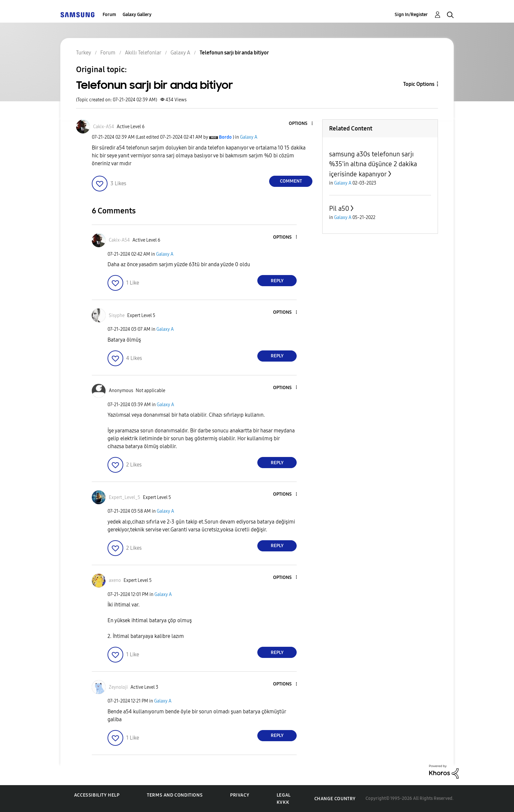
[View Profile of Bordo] (225, 137)
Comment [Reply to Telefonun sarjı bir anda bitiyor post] (291, 181)
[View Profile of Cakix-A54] (104, 127)
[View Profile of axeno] (115, 580)
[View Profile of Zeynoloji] (118, 687)
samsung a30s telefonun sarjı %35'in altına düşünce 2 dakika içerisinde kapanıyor (373, 164)
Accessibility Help (97, 795)
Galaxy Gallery (137, 15)
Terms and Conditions (175, 795)
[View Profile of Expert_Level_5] (125, 497)
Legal (284, 795)
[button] (301, 124)
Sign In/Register (411, 15)
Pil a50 (339, 208)
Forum (109, 15)
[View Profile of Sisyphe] (117, 316)
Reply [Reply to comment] (277, 281)
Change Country (335, 799)
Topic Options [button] (419, 84)
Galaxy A (249, 137)
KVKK (283, 802)
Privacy (240, 795)
